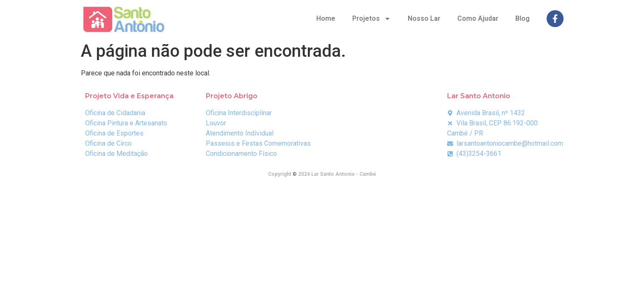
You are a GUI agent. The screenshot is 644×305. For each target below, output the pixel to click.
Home (326, 18)
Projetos (372, 19)
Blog (522, 18)
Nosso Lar (424, 18)
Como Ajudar (478, 18)
